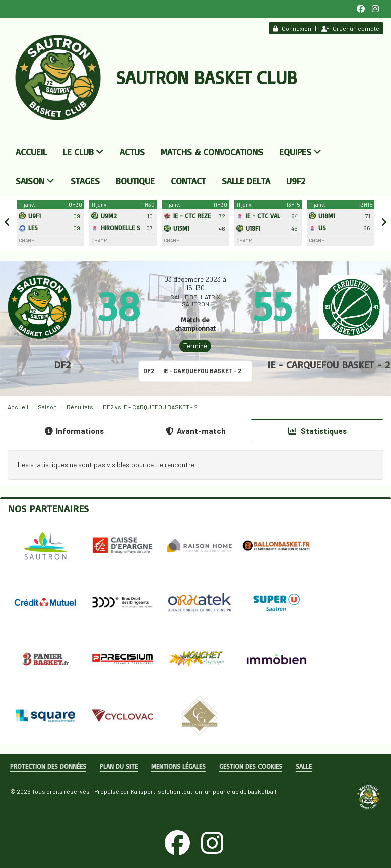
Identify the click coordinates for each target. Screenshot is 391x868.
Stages (85, 181)
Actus (132, 152)
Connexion (292, 28)
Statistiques (317, 431)
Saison (35, 181)
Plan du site (119, 766)
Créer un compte (350, 28)
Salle (304, 766)
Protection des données (48, 766)
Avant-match (196, 431)
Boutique (135, 181)
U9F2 (296, 181)
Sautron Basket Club (207, 77)
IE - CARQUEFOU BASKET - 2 (329, 365)
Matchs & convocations (212, 152)
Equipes (300, 152)
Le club (83, 152)
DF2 (62, 365)
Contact (188, 181)
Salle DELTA (246, 181)
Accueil (31, 152)
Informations (74, 431)
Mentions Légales (178, 766)
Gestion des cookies (251, 766)
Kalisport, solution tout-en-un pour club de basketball (203, 791)
